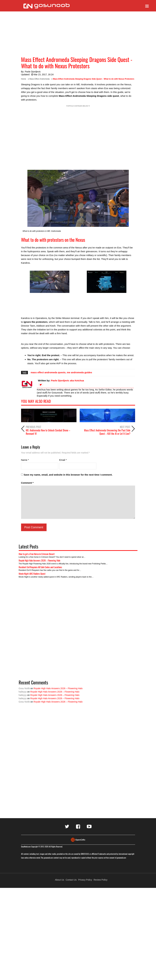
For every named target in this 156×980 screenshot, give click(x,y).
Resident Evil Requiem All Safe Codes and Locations (40, 567)
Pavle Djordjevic (33, 72)
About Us (60, 880)
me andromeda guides (79, 372)
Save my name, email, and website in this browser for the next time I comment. (68, 475)
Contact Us (71, 880)
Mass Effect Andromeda (40, 79)
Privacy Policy (85, 880)
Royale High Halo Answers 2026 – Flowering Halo (39, 560)
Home (24, 79)
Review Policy (100, 880)
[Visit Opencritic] (78, 840)
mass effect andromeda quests (48, 372)
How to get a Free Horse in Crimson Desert (37, 554)
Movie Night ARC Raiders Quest (32, 574)
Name (25, 460)
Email (63, 460)
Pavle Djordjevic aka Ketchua (67, 380)
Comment (27, 483)
